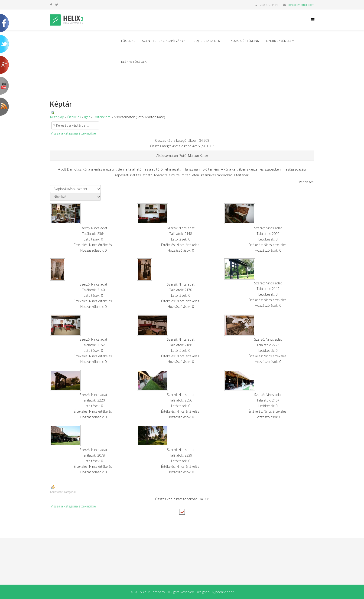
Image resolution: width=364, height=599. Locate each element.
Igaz (87, 117)
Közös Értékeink (245, 41)
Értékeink (74, 117)
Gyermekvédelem (280, 41)
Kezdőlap (57, 117)
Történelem (102, 117)
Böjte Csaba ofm (207, 41)
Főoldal (128, 41)
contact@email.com (301, 5)
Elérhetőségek (134, 62)
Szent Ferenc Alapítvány (163, 41)
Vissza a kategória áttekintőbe (73, 133)
